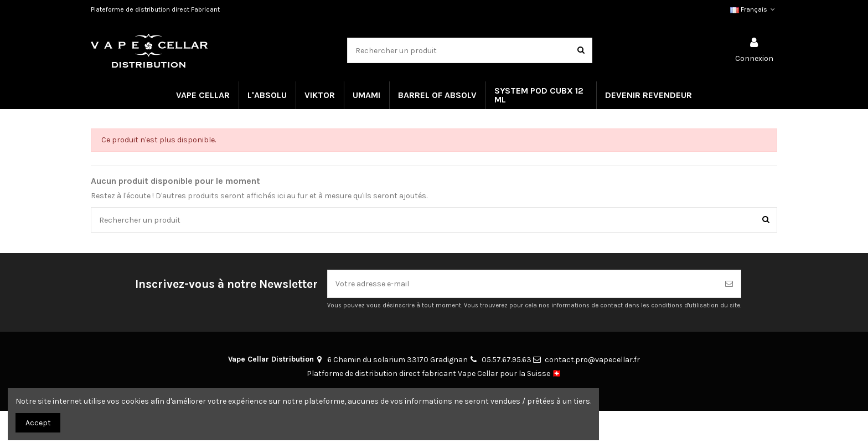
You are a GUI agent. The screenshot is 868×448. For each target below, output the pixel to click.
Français (754, 9)
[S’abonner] (729, 284)
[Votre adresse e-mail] (523, 284)
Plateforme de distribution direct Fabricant (155, 9)
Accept (38, 423)
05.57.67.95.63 (507, 360)
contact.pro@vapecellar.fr (592, 360)
